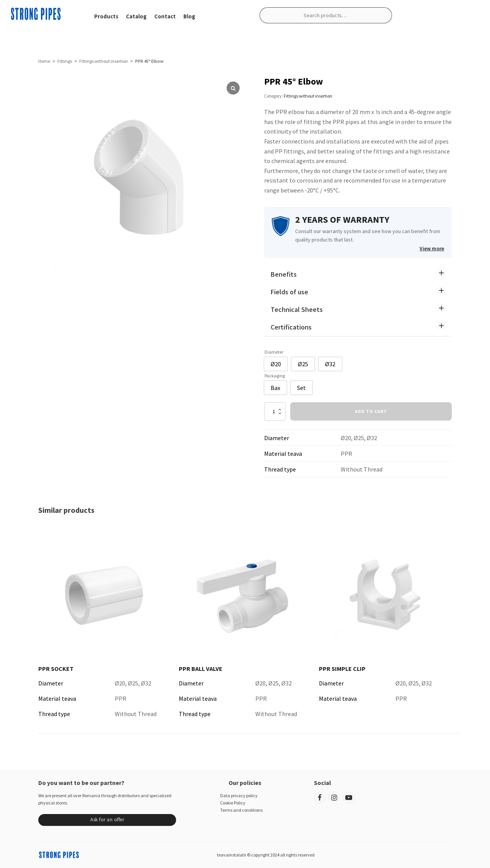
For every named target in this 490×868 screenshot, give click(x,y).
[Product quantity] (275, 411)
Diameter (274, 352)
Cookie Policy (233, 803)
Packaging (275, 376)
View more (432, 248)
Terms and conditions (241, 810)
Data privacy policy (239, 795)
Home (44, 61)
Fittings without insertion (104, 61)
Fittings (65, 61)
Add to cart (371, 411)
